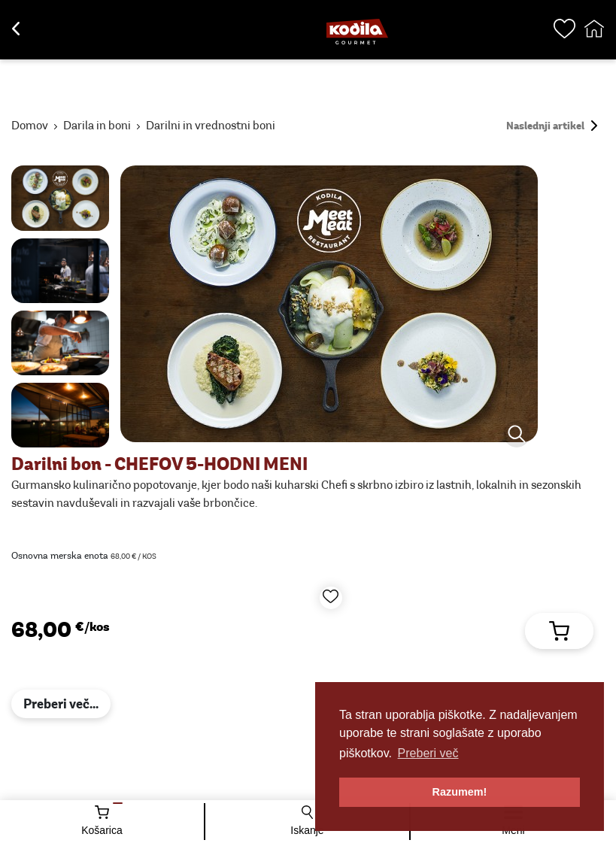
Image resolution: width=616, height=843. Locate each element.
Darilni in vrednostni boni (211, 126)
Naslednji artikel (552, 127)
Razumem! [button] (460, 792)
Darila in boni (97, 126)
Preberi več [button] (428, 753)
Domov (30, 126)
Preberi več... (61, 705)
